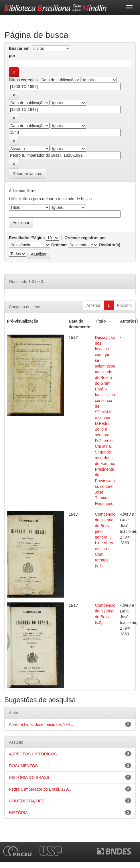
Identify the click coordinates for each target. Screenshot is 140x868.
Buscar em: (20, 48)
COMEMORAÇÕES (27, 801)
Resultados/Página (27, 238)
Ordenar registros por (85, 238)
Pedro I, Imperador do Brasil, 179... (40, 789)
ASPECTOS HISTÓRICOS (33, 754)
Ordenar (59, 245)
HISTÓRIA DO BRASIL (29, 777)
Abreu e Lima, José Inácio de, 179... (41, 724)
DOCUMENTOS (23, 766)
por (12, 56)
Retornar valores (27, 174)
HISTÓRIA (18, 813)
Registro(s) (110, 245)
